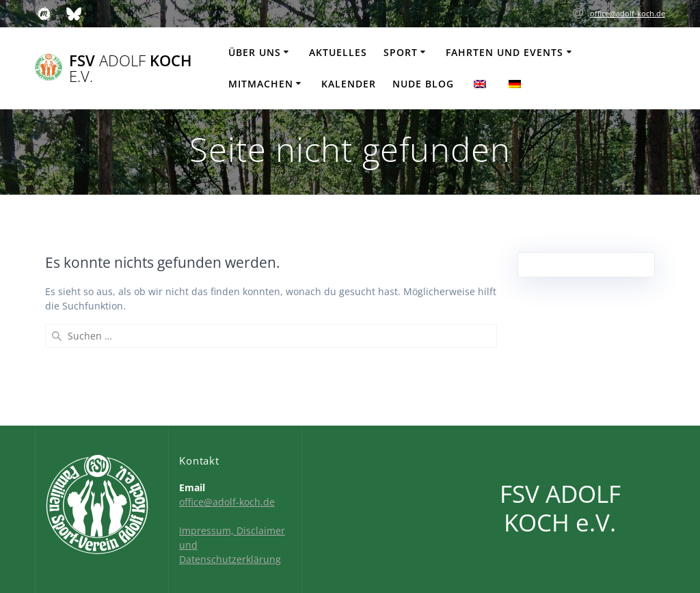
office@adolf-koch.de (628, 13)
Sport (401, 52)
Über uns (255, 52)
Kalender (349, 84)
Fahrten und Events (504, 52)
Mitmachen (261, 84)
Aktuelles (338, 52)
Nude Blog (423, 84)
